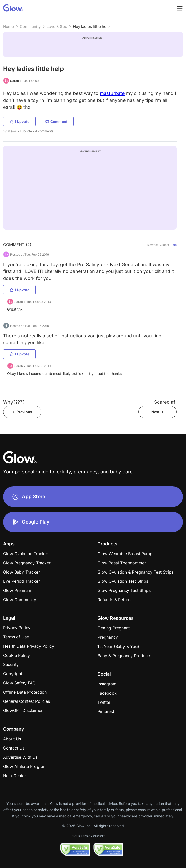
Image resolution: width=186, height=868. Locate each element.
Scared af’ (165, 402)
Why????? (14, 402)
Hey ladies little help (91, 26)
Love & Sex (57, 26)
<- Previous (22, 412)
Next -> (157, 412)
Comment (56, 121)
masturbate (112, 93)
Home (8, 26)
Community (30, 26)
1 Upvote (19, 121)
